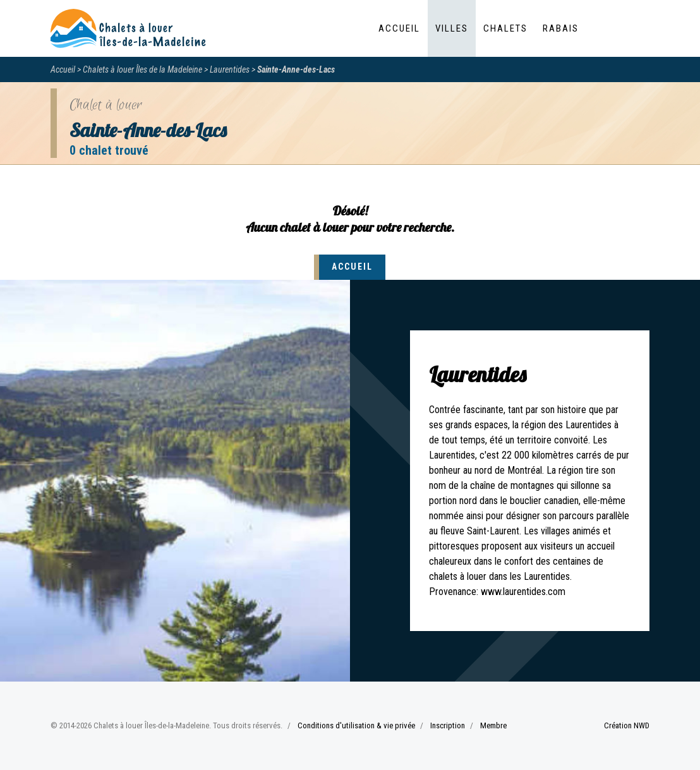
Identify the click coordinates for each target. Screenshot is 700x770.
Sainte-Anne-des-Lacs (296, 69)
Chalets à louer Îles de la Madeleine (142, 69)
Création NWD (627, 725)
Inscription (448, 725)
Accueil (399, 28)
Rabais (561, 28)
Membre (493, 725)
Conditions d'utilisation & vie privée (356, 725)
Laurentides (230, 69)
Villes (452, 28)
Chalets (505, 28)
